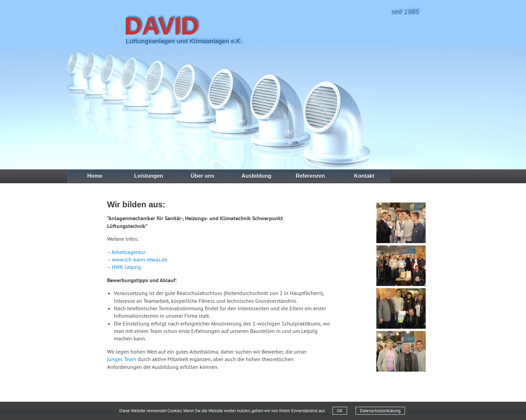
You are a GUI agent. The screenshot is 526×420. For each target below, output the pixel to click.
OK (340, 411)
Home (95, 176)
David (161, 26)
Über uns (203, 176)
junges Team (122, 359)
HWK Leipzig (126, 267)
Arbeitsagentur (128, 252)
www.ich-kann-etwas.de (140, 259)
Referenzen (310, 176)
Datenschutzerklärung (380, 411)
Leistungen (149, 176)
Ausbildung (257, 176)
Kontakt (364, 176)
